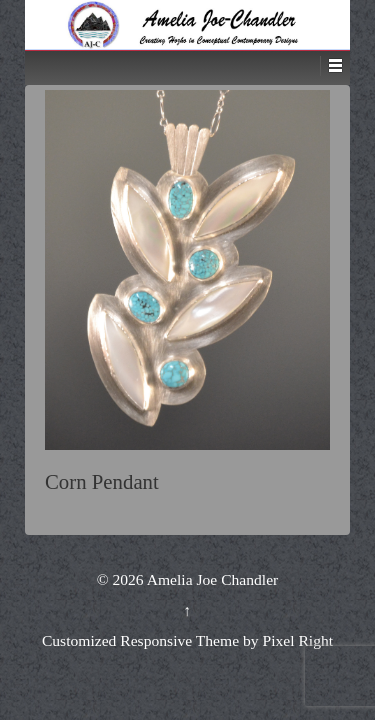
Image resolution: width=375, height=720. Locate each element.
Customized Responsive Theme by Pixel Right (187, 640)
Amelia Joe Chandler (211, 579)
